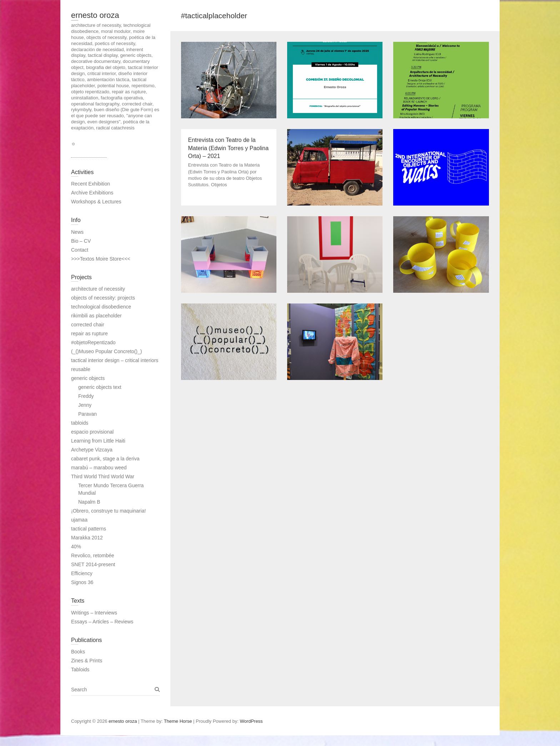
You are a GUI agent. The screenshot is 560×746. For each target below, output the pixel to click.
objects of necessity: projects (103, 298)
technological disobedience (101, 307)
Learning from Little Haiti (98, 441)
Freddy (86, 396)
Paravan (87, 414)
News (77, 232)
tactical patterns (89, 529)
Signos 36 (82, 582)
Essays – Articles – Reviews (102, 622)
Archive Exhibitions (92, 193)
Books (78, 652)
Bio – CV (81, 241)
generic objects (88, 378)
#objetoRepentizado (93, 342)
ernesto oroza (95, 15)
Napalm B (89, 502)
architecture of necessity (98, 289)
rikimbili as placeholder (96, 316)
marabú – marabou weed (99, 468)
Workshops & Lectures (96, 202)
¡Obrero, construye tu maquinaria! (108, 511)
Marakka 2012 (87, 538)
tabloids (80, 423)
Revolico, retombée (93, 555)
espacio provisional (92, 432)
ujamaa (79, 520)
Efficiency (82, 573)
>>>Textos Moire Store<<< (101, 259)
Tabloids (80, 670)
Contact (80, 250)
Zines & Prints (87, 661)
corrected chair (88, 325)
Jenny (85, 405)
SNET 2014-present (93, 564)
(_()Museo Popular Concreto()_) (106, 351)
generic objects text (100, 387)
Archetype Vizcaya (92, 450)
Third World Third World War (103, 476)
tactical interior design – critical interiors (115, 360)
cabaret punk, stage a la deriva (105, 459)
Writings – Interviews (94, 613)
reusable (81, 369)
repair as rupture (89, 334)
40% (76, 547)
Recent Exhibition (91, 184)
